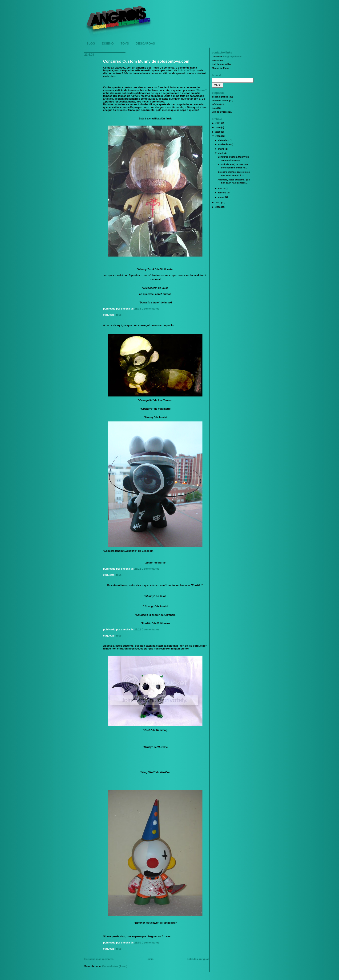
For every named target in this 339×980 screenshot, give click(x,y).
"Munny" (201, 90)
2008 (218, 136)
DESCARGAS (145, 43)
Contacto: (227, 56)
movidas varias (220, 100)
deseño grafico (220, 97)
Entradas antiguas (198, 959)
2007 (218, 202)
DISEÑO (108, 43)
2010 (218, 127)
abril (221, 153)
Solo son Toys (187, 70)
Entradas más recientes (99, 959)
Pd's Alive (217, 60)
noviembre (224, 144)
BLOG (91, 43)
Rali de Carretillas (222, 64)
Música (216, 104)
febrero (222, 193)
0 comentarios (151, 309)
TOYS (125, 43)
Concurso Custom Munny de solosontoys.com (146, 61)
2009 (218, 132)
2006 (218, 207)
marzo (222, 188)
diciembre (224, 140)
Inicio (150, 959)
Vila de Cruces (220, 112)
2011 (218, 123)
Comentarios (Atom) (115, 966)
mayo (222, 149)
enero (222, 197)
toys (119, 315)
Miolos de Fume (221, 68)
